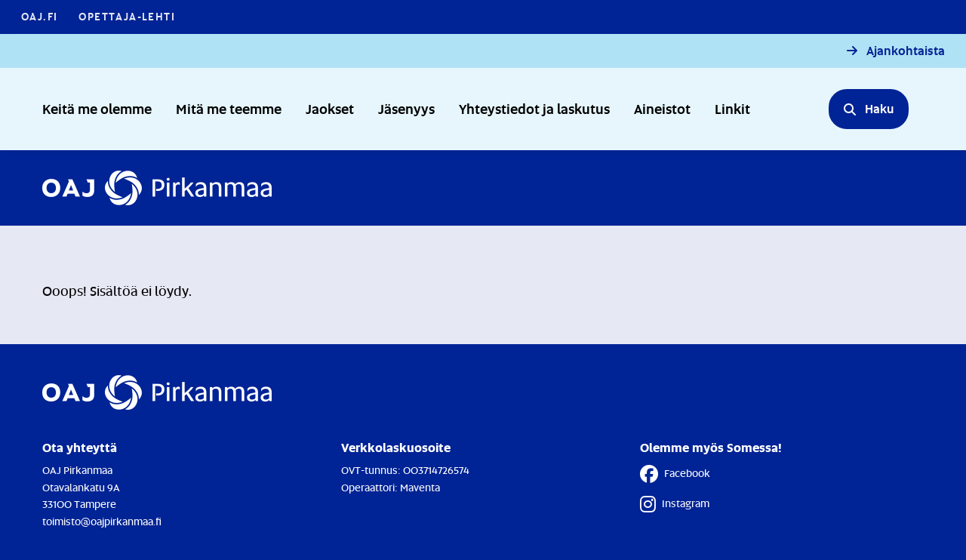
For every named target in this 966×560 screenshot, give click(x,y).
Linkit (732, 108)
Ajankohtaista (906, 51)
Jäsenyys (406, 108)
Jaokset (330, 108)
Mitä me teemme (229, 108)
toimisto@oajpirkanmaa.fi (102, 521)
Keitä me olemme (97, 108)
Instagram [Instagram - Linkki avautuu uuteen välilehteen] (675, 504)
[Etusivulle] (157, 188)
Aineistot (662, 108)
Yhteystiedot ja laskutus (534, 108)
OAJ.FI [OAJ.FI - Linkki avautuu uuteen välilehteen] (39, 16)
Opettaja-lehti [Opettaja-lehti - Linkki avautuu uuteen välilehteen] (127, 16)
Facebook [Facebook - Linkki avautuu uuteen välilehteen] (675, 474)
